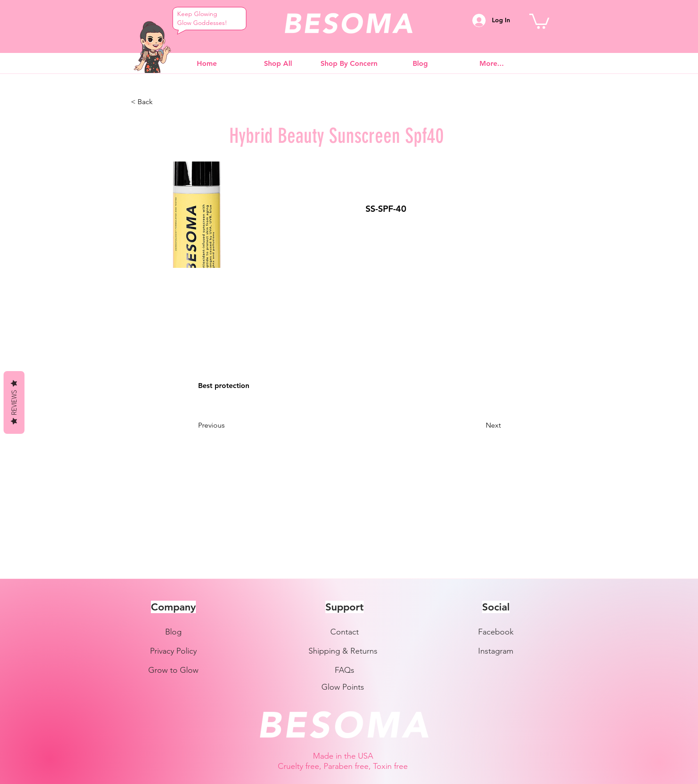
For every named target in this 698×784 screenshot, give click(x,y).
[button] (539, 20)
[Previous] (227, 425)
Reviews (14, 402)
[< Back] (160, 102)
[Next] (479, 425)
